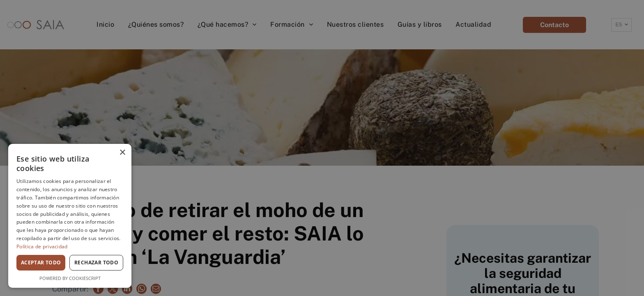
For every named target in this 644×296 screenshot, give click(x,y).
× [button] (122, 153)
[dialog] (70, 216)
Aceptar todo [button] (41, 262)
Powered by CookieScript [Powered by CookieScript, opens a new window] (70, 278)
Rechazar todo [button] (96, 262)
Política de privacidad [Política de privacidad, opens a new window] (42, 246)
